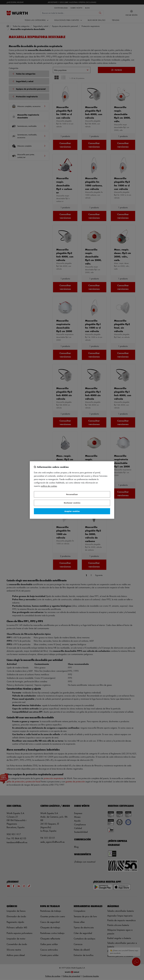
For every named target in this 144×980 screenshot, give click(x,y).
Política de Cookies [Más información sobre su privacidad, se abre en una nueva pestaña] (49, 486)
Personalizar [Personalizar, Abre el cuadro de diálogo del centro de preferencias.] (72, 494)
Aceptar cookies (72, 511)
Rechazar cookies (72, 503)
